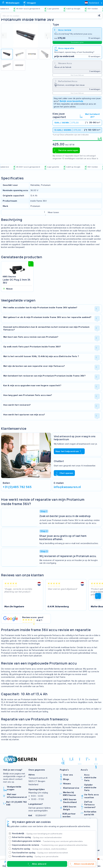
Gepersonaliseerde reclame (50, 845)
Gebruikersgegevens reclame (48, 841)
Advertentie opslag (37, 837)
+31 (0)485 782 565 (17, 487)
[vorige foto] (4, 35)
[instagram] (80, 760)
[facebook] (72, 759)
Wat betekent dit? (90, 115)
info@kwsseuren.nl (67, 487)
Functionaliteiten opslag (40, 853)
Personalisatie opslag (35, 856)
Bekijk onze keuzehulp (71, 101)
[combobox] (92, 3)
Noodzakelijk (37, 833)
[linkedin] (63, 760)
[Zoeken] (49, 16)
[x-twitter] (88, 759)
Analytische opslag (40, 849)
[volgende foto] (48, 35)
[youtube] (96, 760)
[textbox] (92, 3)
